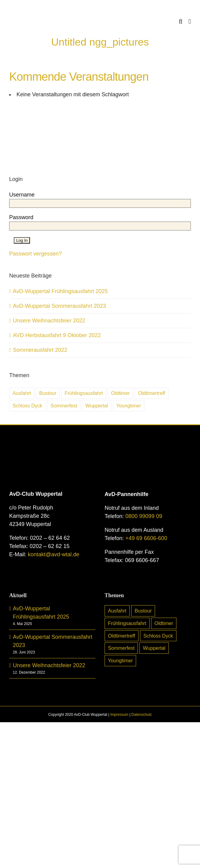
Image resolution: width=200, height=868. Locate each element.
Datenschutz (142, 715)
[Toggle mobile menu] (190, 22)
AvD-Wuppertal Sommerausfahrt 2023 (59, 306)
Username (22, 195)
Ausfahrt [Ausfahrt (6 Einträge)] (22, 393)
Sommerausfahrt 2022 (40, 350)
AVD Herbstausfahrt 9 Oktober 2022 (57, 335)
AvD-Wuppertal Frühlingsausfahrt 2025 (60, 291)
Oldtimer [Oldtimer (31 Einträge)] (120, 393)
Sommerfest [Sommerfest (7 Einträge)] (64, 406)
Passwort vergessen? (35, 254)
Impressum (119, 715)
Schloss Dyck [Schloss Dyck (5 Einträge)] (27, 406)
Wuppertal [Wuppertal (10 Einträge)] (96, 406)
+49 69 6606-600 (146, 538)
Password (21, 217)
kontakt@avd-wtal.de (54, 554)
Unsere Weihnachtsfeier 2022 (49, 321)
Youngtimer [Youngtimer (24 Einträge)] (129, 406)
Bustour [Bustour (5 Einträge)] (48, 393)
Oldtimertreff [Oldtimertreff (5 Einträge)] (152, 393)
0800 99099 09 (144, 516)
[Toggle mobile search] (181, 22)
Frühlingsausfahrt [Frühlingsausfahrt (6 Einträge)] (84, 393)
